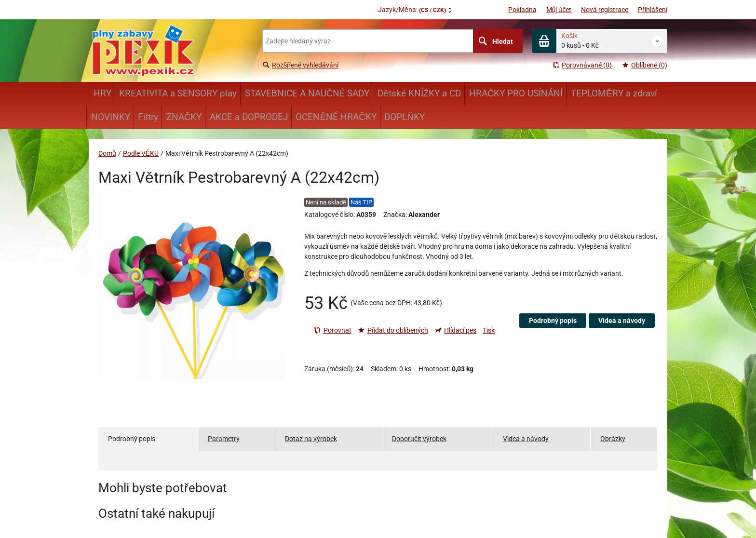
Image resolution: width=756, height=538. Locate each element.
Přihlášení (653, 10)
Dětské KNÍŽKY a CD (419, 93)
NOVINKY (111, 117)
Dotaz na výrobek (311, 439)
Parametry (224, 439)
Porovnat (333, 330)
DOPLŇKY (405, 117)
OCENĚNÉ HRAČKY (336, 117)
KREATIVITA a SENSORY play (178, 93)
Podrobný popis (553, 321)
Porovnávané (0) (582, 65)
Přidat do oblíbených (393, 330)
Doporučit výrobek (419, 439)
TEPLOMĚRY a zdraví (614, 93)
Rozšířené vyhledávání (300, 65)
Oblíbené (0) (644, 65)
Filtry (148, 117)
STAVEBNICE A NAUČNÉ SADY (307, 93)
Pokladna (522, 10)
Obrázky (613, 439)
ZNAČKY (184, 117)
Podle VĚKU (141, 153)
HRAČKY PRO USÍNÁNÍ (516, 93)
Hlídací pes (455, 330)
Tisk (489, 330)
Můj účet (559, 10)
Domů (107, 153)
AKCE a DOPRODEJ (249, 117)
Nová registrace (605, 10)
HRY (102, 93)
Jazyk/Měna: (412, 10)
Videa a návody (622, 321)
